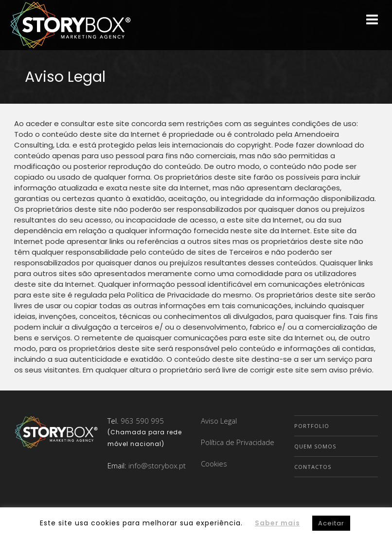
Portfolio (312, 426)
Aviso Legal (219, 421)
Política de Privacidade (238, 442)
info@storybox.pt (157, 465)
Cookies (214, 464)
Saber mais (277, 523)
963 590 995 (142, 421)
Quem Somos (315, 446)
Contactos (313, 467)
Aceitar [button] (331, 523)
